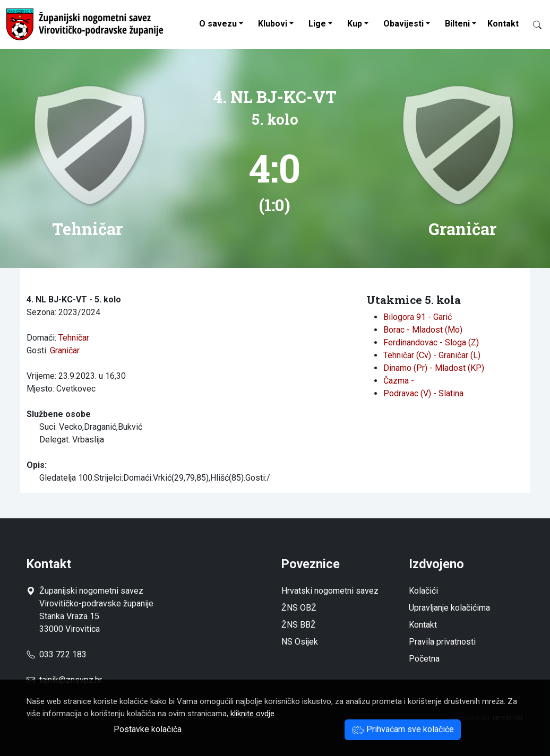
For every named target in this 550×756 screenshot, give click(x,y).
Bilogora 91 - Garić (418, 317)
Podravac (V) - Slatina (423, 393)
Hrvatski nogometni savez (330, 591)
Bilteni (457, 24)
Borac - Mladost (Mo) (423, 330)
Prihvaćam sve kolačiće (403, 729)
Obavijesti (403, 24)
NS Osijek (300, 642)
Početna (424, 659)
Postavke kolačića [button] (148, 729)
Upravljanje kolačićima (449, 608)
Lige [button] (317, 24)
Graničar (65, 350)
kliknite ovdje (252, 714)
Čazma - (399, 381)
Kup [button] (355, 24)
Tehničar (74, 338)
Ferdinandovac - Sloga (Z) (431, 342)
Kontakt (503, 24)
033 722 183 (57, 654)
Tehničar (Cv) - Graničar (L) (432, 355)
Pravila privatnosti (442, 642)
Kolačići (423, 591)
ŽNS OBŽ (299, 608)
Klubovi (273, 24)
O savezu (218, 24)
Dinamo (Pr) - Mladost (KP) (434, 368)
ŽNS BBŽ (299, 625)
